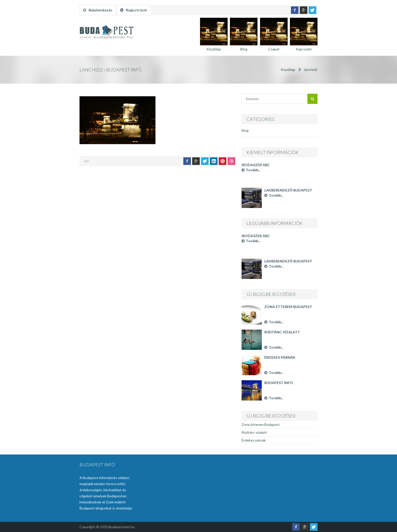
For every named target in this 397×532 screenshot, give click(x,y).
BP (87, 161)
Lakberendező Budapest (288, 190)
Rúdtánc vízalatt (282, 332)
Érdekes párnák (280, 357)
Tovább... (251, 170)
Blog (245, 130)
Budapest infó (279, 383)
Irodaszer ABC (256, 165)
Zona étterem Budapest (288, 307)
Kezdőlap (288, 70)
